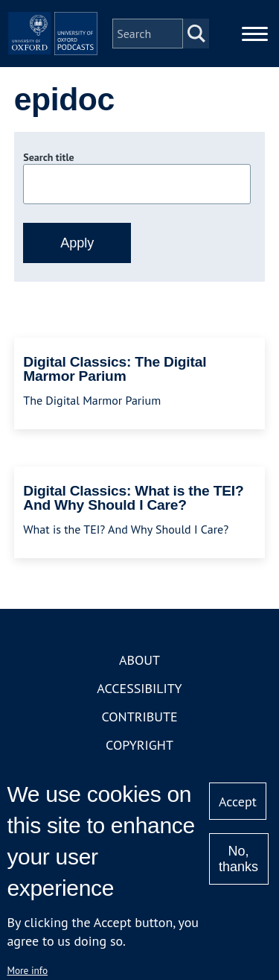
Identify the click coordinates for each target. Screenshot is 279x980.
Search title (48, 157)
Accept (238, 802)
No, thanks (238, 859)
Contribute (139, 717)
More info (27, 970)
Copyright (139, 745)
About (139, 660)
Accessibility (139, 688)
